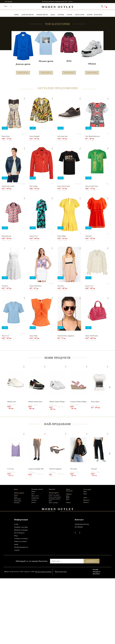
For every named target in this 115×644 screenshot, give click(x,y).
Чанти (69, 15)
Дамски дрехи (28, 15)
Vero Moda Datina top (92, 202)
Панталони (17, 565)
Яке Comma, (34, 252)
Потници (17, 568)
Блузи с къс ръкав (54, 561)
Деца (53, 15)
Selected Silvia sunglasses (66, 401)
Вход (16, 601)
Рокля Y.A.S (34, 302)
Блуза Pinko (34, 401)
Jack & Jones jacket (8, 252)
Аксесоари (80, 15)
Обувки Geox (12, 467)
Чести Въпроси (19, 598)
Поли (16, 563)
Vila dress (89, 302)
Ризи (50, 566)
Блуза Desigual (35, 202)
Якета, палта (35, 562)
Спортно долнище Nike (36, 534)
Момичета (86, 566)
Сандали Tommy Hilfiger (78, 467)
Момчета (86, 568)
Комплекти (52, 555)
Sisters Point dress (36, 352)
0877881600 (9, 2)
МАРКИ (90, 15)
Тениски (34, 566)
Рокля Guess (6, 202)
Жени (68, 562)
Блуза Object (95, 467)
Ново (16, 555)
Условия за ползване (21, 604)
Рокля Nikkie (62, 302)
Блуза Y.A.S (89, 352)
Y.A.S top (10, 534)
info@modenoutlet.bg (82, 590)
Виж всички (23, 138)
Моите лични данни (61, 637)
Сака (33, 559)
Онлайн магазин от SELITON (97, 637)
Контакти (98, 15)
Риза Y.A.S (5, 401)
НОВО (16, 15)
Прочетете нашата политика (43, 637)
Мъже (68, 563)
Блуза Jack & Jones (64, 252)
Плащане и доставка (21, 593)
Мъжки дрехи (42, 15)
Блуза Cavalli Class (92, 252)
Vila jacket (74, 534)
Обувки (61, 15)
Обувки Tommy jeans (35, 467)
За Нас (16, 590)
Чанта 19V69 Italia (92, 401)
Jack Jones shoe (63, 202)
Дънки (33, 557)
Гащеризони (35, 564)
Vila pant (94, 534)
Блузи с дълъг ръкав (55, 563)
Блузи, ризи (18, 566)
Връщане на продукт (21, 596)
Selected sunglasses (55, 534)
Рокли (16, 561)
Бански (34, 568)
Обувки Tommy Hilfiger (57, 467)
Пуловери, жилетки (37, 555)
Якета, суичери (53, 568)
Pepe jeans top (6, 302)
